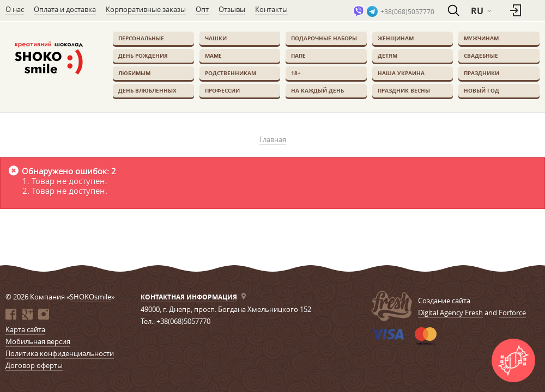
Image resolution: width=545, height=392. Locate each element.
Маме (213, 56)
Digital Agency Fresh (450, 313)
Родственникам (231, 73)
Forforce (512, 313)
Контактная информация (189, 297)
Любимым (134, 73)
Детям (387, 56)
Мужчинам (481, 38)
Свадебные (481, 56)
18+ (296, 73)
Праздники (482, 73)
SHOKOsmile (90, 297)
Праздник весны (404, 90)
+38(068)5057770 (407, 11)
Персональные (141, 38)
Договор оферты (34, 365)
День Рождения (143, 56)
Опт (202, 9)
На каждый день (317, 90)
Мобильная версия (38, 341)
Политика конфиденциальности (60, 353)
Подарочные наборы (324, 38)
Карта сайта (25, 329)
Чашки (216, 38)
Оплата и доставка (65, 9)
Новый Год (482, 90)
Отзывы (232, 9)
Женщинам (396, 38)
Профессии (222, 90)
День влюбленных (147, 90)
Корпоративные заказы (146, 9)
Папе (298, 56)
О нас (15, 9)
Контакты (271, 9)
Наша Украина (401, 73)
